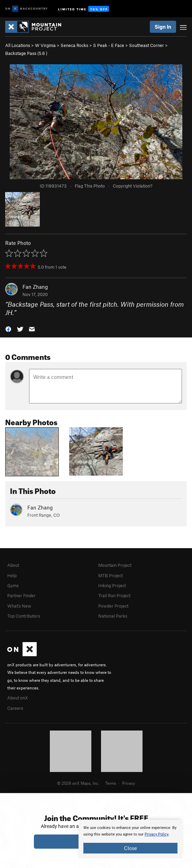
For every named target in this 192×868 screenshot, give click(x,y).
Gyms (13, 585)
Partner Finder (21, 595)
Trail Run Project (114, 595)
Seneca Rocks (74, 45)
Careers (15, 708)
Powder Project (113, 606)
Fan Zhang (35, 287)
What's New (19, 606)
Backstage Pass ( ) (26, 53)
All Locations (18, 45)
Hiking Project (112, 585)
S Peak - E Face (109, 45)
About (13, 565)
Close (130, 848)
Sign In (163, 27)
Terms (111, 783)
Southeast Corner (147, 45)
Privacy (129, 783)
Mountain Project (115, 565)
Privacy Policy (157, 834)
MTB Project (111, 575)
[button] (8, 329)
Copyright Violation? (132, 186)
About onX (18, 698)
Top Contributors (24, 616)
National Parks (113, 616)
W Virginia (45, 45)
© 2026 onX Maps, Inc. (78, 783)
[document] (130, 839)
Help (12, 575)
